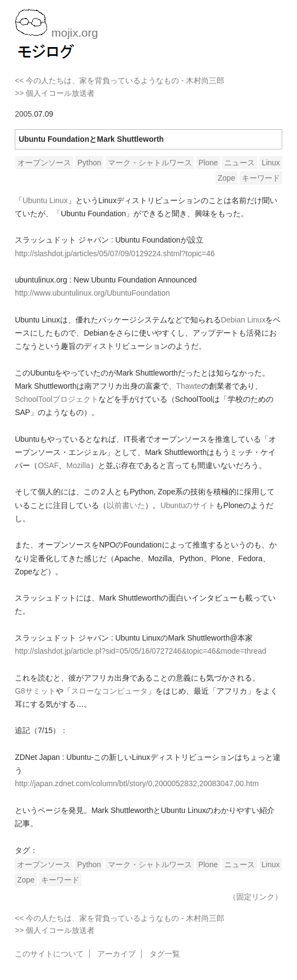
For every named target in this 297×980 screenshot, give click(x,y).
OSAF (48, 465)
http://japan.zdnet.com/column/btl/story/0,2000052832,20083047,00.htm (137, 783)
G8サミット (35, 691)
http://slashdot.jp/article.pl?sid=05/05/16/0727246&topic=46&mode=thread (141, 651)
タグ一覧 (165, 954)
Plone (208, 163)
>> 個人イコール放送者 (55, 93)
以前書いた (126, 505)
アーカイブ (117, 954)
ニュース (240, 163)
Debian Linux (243, 320)
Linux (270, 163)
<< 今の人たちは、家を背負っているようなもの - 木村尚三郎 (120, 80)
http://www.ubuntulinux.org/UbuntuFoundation (92, 293)
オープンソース (44, 163)
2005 (23, 114)
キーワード (261, 178)
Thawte (189, 386)
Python (89, 163)
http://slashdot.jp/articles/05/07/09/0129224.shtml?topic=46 (115, 253)
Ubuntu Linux (45, 200)
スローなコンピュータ (109, 691)
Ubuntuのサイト (188, 505)
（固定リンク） (255, 897)
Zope (226, 178)
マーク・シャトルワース (150, 163)
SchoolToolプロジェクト (57, 399)
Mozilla (78, 465)
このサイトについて (49, 954)
